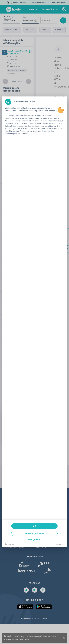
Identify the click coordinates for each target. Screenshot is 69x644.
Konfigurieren (34, 539)
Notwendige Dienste (34, 533)
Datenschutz (10, 544)
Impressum (60, 544)
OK (34, 526)
